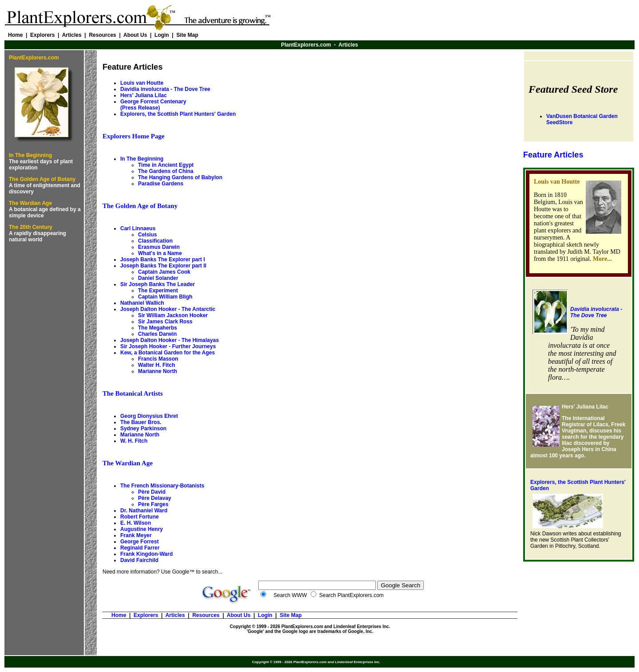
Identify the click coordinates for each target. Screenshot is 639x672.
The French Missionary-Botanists (162, 486)
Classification (155, 241)
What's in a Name (160, 253)
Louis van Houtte (142, 83)
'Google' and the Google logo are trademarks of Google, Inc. (310, 631)
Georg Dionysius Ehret (149, 416)
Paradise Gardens (161, 184)
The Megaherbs (158, 328)
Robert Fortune (140, 517)
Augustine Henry (142, 529)
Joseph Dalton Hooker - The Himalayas (170, 340)
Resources (102, 35)
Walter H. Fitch (157, 365)
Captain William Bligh (165, 297)
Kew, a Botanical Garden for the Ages (168, 353)
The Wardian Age (30, 203)
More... (602, 259)
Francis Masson (158, 359)
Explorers (42, 35)
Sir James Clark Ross (165, 322)
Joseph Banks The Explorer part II (163, 266)
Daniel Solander (158, 278)
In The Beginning (30, 155)
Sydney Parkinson (143, 428)
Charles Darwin (157, 334)
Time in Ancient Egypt (166, 165)
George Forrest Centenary (153, 102)
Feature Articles (553, 155)
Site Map (187, 35)
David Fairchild (139, 560)
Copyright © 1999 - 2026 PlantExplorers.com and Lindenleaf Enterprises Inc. (310, 627)
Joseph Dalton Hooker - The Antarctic (168, 309)
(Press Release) (140, 108)
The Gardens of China (166, 171)
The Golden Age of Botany (42, 179)
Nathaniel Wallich (142, 303)
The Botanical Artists (133, 393)
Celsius (148, 235)
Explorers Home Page (134, 136)
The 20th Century (31, 227)
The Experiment (158, 291)
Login (162, 35)
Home (15, 35)
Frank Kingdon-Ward (146, 554)
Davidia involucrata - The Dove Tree (596, 312)
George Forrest (140, 542)
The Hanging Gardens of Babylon (180, 177)
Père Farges (153, 504)
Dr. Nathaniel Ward (144, 511)
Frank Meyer (136, 535)
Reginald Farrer (140, 548)
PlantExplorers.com (306, 45)
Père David (152, 492)
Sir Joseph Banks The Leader (158, 284)
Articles (72, 35)
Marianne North (158, 371)
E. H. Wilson (136, 523)
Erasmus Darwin (159, 247)
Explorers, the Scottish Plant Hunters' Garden (178, 114)
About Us (135, 35)
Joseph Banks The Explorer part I (163, 259)
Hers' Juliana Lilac (144, 95)
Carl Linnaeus (138, 228)
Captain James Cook (164, 272)
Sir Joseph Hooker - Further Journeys (168, 346)
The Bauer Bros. (141, 422)
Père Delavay (155, 498)
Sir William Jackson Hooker (173, 315)
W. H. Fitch (134, 441)
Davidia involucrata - (165, 89)
